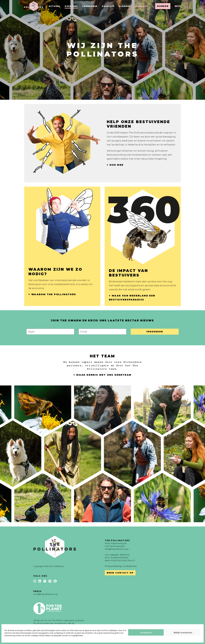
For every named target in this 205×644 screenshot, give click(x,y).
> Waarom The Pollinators (52, 294)
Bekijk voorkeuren (183, 632)
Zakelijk (108, 6)
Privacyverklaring (113, 566)
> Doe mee (115, 165)
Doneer (163, 6)
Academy (125, 6)
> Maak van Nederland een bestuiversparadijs (132, 298)
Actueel (55, 6)
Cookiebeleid (130, 566)
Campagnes (90, 6)
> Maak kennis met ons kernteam (102, 375)
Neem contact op (120, 573)
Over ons (71, 6)
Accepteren (146, 632)
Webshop (141, 6)
